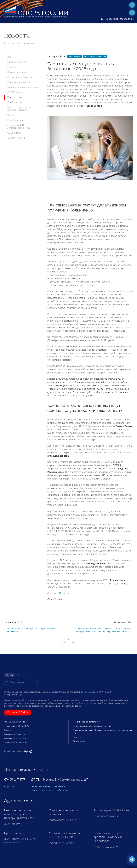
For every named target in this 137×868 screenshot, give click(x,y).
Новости (15, 43)
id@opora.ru (12, 786)
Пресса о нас (29, 43)
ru (132, 13)
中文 (29, 675)
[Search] (21, 682)
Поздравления (15, 120)
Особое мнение (16, 102)
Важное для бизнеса (18, 72)
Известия (64, 600)
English (20, 675)
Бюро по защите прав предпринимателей (19, 109)
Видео (11, 115)
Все (9, 57)
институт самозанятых (95, 56)
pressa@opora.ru (12, 842)
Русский (9, 675)
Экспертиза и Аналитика (16, 743)
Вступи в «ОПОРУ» (18, 712)
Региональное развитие (20, 77)
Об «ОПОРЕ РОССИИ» (15, 722)
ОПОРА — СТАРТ (16, 138)
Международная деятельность (24, 87)
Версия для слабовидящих (118, 19)
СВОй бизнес (14, 133)
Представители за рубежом (49, 790)
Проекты (77, 737)
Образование (79, 741)
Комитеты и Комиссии (15, 734)
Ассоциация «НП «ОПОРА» (17, 726)
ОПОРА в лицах (16, 92)
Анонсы (11, 67)
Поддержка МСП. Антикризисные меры (19, 126)
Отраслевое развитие (19, 82)
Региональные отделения (48, 786)
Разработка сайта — (18, 751)
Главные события (17, 62)
